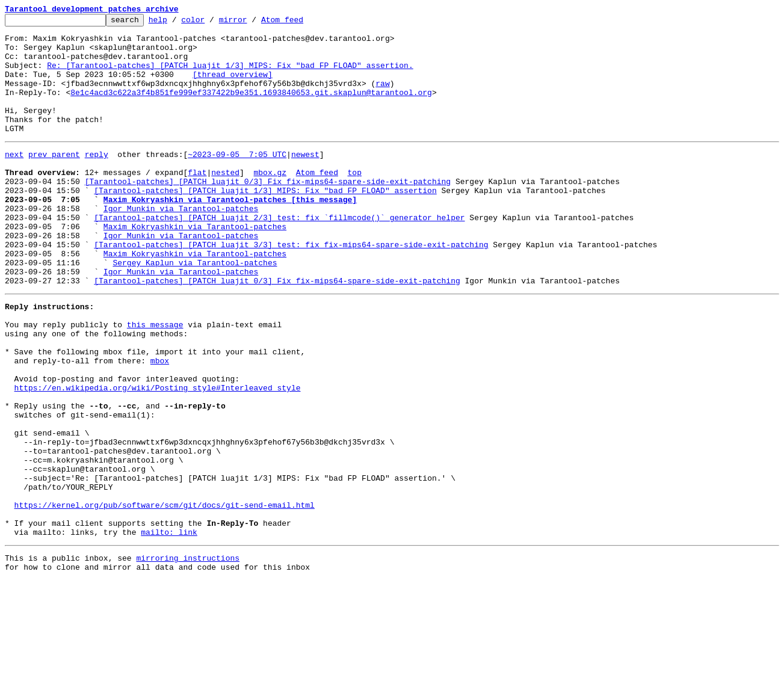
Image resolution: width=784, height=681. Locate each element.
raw (382, 97)
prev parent (54, 179)
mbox (160, 424)
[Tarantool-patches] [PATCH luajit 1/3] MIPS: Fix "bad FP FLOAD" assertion (265, 223)
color (211, 23)
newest (305, 179)
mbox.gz (270, 201)
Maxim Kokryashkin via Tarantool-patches (195, 266)
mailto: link (169, 629)
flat (197, 201)
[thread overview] (233, 87)
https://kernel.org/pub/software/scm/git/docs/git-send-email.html (165, 597)
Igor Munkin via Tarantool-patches (181, 244)
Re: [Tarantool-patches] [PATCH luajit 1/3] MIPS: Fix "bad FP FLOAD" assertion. (230, 76)
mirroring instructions (188, 657)
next (14, 179)
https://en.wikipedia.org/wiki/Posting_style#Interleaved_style (158, 456)
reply (97, 179)
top (354, 201)
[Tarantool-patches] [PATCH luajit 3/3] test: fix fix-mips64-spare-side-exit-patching (291, 288)
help (177, 23)
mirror (252, 23)
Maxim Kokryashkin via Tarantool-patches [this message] (230, 233)
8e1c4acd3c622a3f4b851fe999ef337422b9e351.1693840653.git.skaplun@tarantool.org (251, 108)
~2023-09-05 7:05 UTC (237, 179)
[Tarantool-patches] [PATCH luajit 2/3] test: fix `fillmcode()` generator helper (279, 255)
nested (225, 201)
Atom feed (301, 23)
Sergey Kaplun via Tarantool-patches (195, 309)
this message (155, 380)
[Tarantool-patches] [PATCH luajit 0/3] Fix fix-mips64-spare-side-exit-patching (268, 212)
